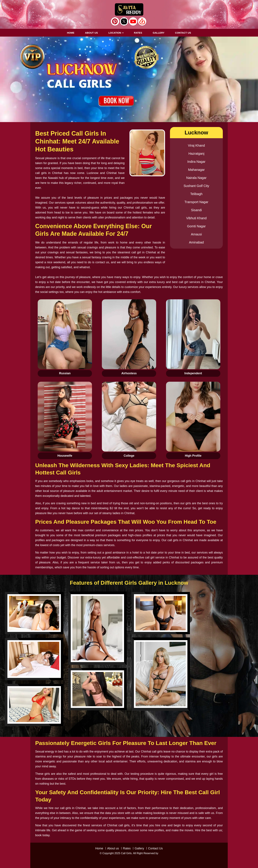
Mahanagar (196, 170)
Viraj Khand (196, 145)
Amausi (196, 234)
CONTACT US (183, 33)
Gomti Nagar (196, 226)
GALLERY (159, 33)
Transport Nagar (196, 202)
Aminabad (196, 242)
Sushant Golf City (196, 186)
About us (91, 33)
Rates (127, 848)
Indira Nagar (196, 162)
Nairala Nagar (196, 178)
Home (71, 33)
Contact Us (155, 848)
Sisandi (196, 210)
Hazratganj (196, 154)
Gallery (139, 848)
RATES (138, 33)
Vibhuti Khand (196, 218)
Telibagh (196, 194)
